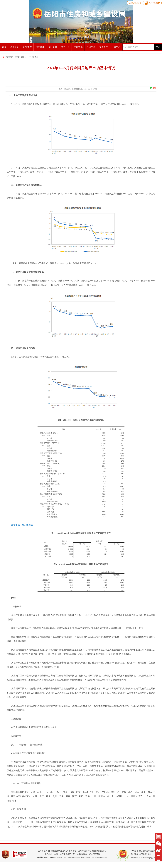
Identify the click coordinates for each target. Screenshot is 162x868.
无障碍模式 (134, 3)
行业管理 (27, 47)
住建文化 (78, 47)
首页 (4, 47)
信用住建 (40, 47)
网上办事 (53, 47)
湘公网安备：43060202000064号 (94, 858)
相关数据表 (27, 525)
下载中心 (116, 47)
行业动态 (34, 57)
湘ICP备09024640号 (72, 858)
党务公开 (65, 47)
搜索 (158, 47)
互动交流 (91, 47)
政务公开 (15, 47)
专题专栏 (104, 47)
